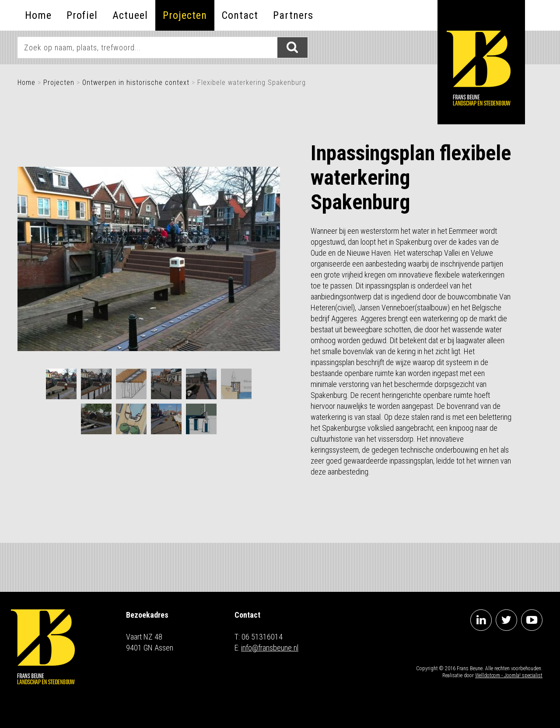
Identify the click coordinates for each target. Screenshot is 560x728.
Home (38, 15)
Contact (240, 15)
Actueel (130, 15)
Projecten (185, 15)
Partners (293, 15)
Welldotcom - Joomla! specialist (509, 675)
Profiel (82, 15)
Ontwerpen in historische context (136, 83)
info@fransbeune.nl (270, 648)
